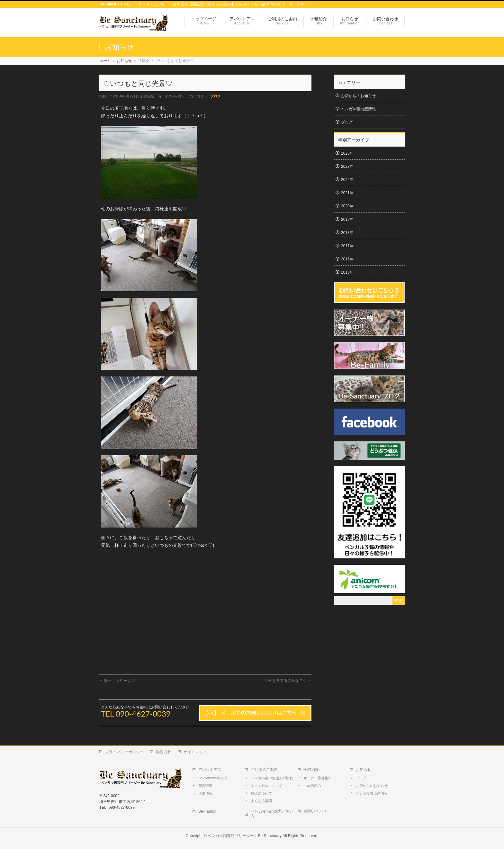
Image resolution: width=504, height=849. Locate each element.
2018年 (347, 233)
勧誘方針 (164, 752)
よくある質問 (261, 801)
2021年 (347, 193)
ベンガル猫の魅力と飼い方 (272, 814)
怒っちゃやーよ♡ (117, 681)
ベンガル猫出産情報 (358, 109)
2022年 (347, 180)
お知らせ (364, 770)
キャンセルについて (267, 786)
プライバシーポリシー (124, 752)
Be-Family (207, 811)
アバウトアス (210, 770)
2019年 (347, 220)
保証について (261, 793)
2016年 (347, 259)
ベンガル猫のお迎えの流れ (272, 778)
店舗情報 (205, 793)
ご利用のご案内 (264, 770)
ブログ (216, 96)
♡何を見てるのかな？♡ (288, 681)
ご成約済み (312, 786)
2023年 (347, 167)
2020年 (347, 206)
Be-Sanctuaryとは (213, 778)
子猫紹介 (311, 770)
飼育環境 (205, 786)
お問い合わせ (315, 811)
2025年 (347, 153)
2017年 (347, 246)
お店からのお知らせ (358, 96)
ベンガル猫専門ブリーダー (231, 836)
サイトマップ (195, 752)
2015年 (347, 272)
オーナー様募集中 (318, 778)
